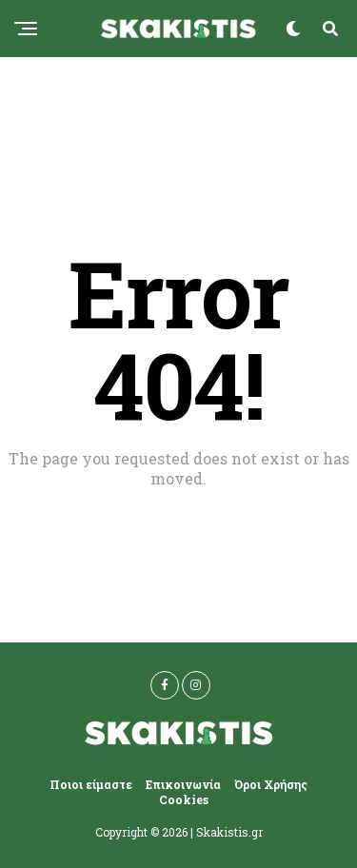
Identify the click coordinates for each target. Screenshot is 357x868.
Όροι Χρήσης (271, 784)
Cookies (184, 799)
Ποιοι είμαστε (91, 784)
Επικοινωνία (183, 784)
